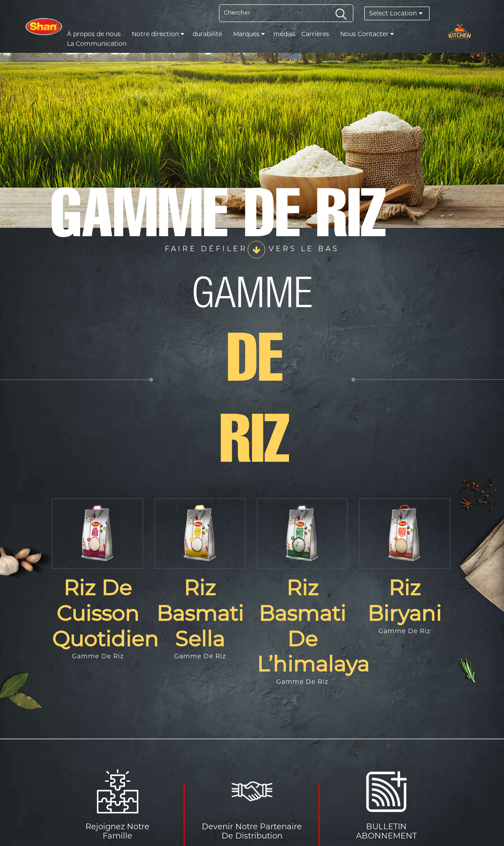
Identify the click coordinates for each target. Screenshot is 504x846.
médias (284, 34)
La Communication (97, 44)
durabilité (207, 34)
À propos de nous (94, 34)
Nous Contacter (367, 34)
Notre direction (158, 34)
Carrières (315, 34)
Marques (249, 34)
